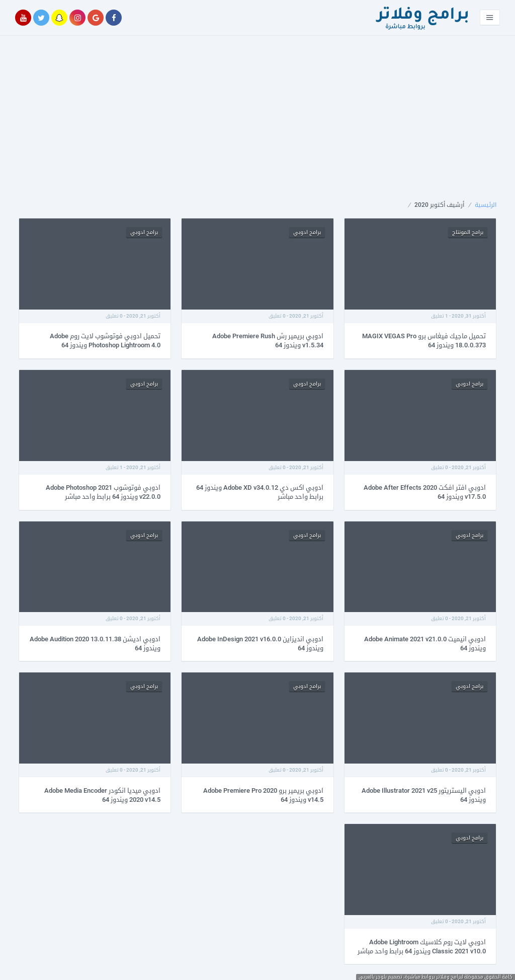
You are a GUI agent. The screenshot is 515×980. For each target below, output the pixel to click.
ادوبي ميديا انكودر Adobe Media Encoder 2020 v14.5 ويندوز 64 (102, 795)
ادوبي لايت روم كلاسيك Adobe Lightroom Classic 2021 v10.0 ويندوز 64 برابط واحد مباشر (422, 947)
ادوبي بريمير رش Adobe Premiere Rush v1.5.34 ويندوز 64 (268, 341)
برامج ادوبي (307, 232)
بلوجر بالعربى (373, 977)
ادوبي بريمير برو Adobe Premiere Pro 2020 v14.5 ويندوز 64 (263, 795)
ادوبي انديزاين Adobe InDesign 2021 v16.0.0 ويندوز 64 (260, 644)
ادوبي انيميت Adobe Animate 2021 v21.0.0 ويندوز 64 (425, 644)
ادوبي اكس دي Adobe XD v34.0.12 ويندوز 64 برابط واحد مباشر (260, 492)
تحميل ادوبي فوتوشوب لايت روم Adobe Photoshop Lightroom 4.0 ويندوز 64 (105, 341)
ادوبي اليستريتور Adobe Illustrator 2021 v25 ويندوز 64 (424, 795)
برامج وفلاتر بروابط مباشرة (433, 977)
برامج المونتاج (468, 232)
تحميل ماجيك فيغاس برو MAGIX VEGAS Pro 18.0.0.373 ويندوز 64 (424, 341)
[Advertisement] (257, 127)
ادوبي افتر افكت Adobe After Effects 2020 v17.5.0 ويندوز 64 (425, 492)
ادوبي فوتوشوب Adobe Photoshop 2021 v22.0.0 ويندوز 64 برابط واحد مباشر (103, 492)
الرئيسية (486, 205)
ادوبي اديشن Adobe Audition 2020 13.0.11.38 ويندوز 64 (95, 644)
